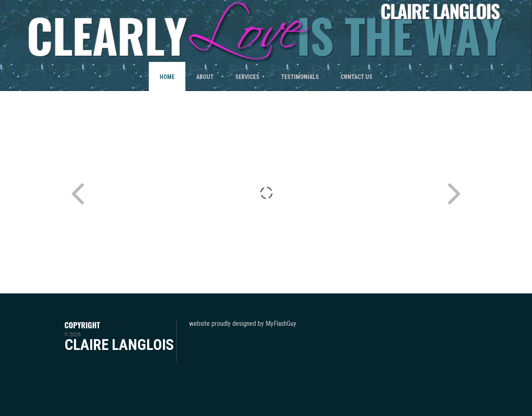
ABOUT (205, 77)
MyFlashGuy (281, 324)
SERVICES (247, 77)
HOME (167, 77)
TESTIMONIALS (300, 77)
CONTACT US (356, 77)
